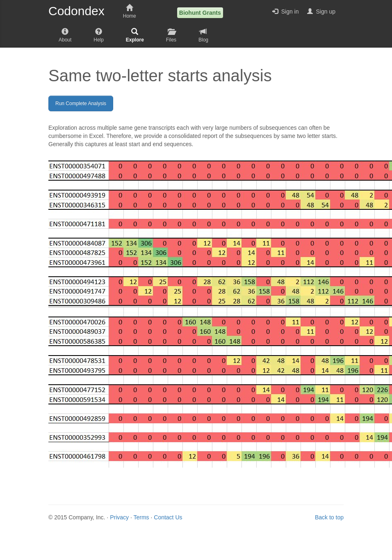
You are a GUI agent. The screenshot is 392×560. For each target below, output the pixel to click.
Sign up (321, 11)
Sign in (286, 11)
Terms (141, 517)
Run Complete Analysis (81, 103)
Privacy (119, 517)
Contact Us (168, 517)
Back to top (329, 517)
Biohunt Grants (200, 13)
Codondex (76, 11)
